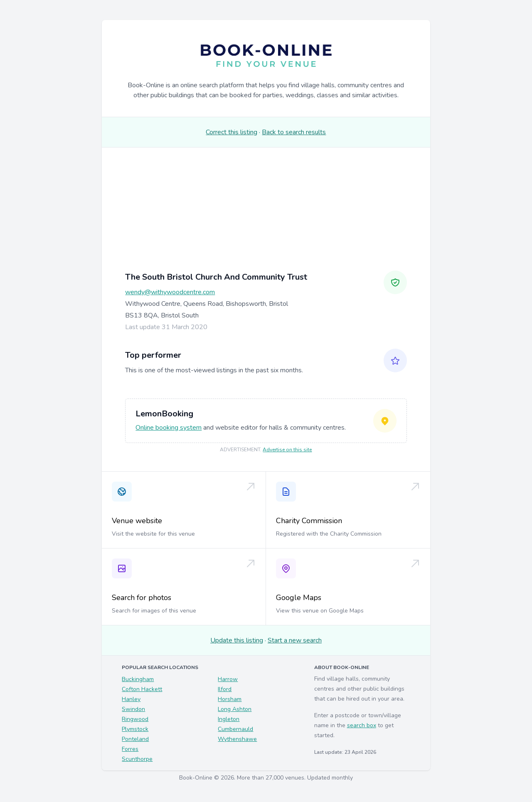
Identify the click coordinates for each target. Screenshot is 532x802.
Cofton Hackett (142, 689)
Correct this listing (232, 132)
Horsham (230, 699)
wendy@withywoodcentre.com (170, 292)
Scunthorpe (137, 759)
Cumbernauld (235, 729)
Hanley (131, 699)
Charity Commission (309, 521)
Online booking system (169, 428)
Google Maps (299, 598)
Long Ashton (235, 709)
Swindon (133, 709)
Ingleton (229, 719)
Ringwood (135, 719)
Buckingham (138, 679)
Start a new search (295, 640)
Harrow (228, 679)
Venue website (137, 521)
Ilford (225, 689)
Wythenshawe (237, 739)
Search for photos (142, 598)
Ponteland (135, 739)
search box (362, 725)
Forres (130, 749)
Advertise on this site (287, 450)
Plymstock (135, 729)
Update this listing (237, 640)
